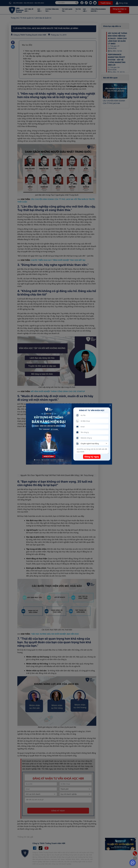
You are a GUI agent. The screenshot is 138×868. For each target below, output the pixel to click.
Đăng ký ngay (92, 457)
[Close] (110, 405)
